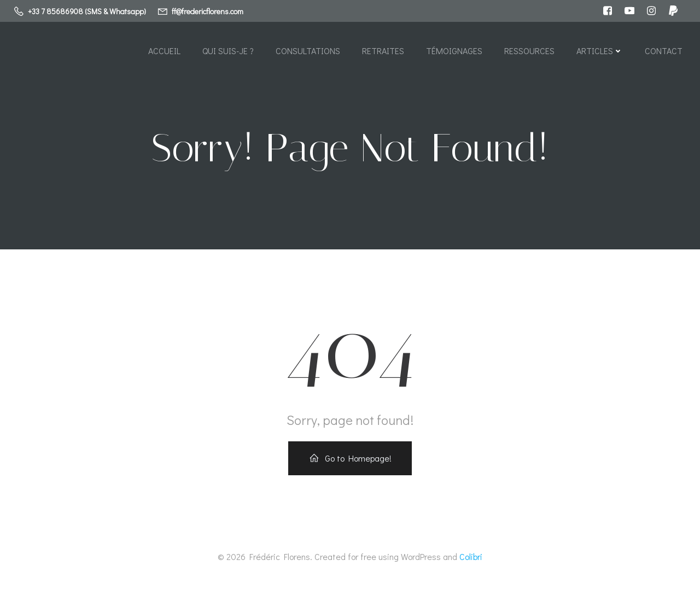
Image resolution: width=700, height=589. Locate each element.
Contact (664, 51)
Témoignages (454, 51)
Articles (600, 51)
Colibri (471, 556)
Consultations (308, 51)
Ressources (529, 51)
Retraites (383, 51)
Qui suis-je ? (228, 51)
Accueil (164, 51)
